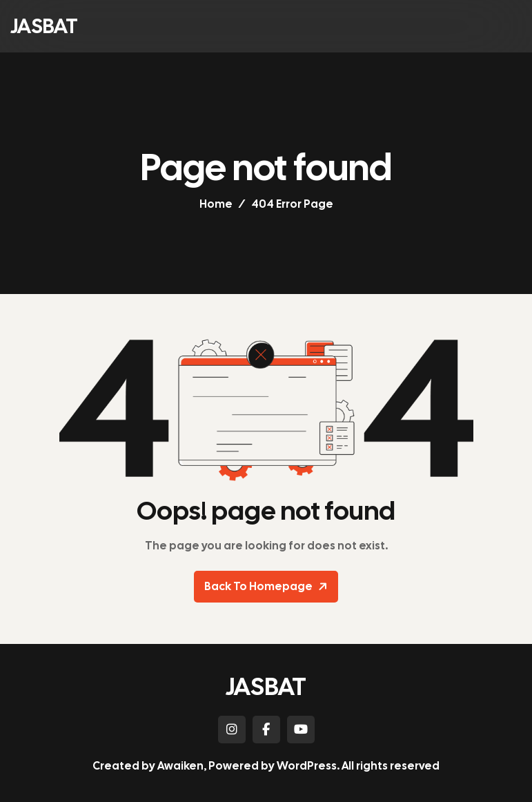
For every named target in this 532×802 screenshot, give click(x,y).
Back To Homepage (267, 587)
